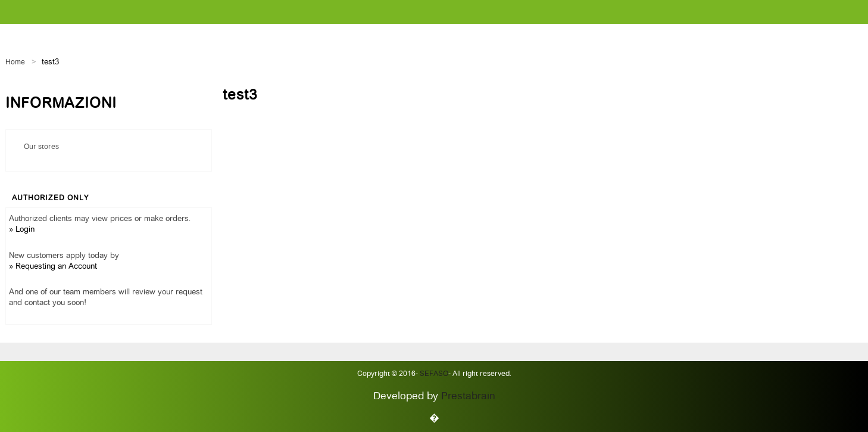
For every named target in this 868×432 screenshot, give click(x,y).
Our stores (41, 147)
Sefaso (433, 374)
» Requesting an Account (53, 267)
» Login (22, 230)
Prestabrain (468, 397)
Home (15, 63)
